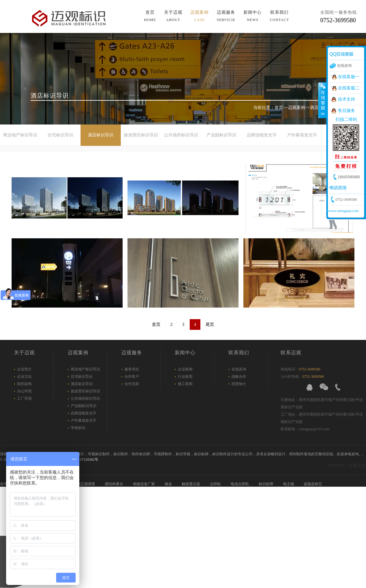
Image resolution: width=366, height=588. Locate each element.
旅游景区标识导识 (141, 135)
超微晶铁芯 (313, 484)
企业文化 (24, 377)
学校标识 (78, 428)
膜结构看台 (115, 484)
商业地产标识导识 (20, 135)
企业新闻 (185, 369)
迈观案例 (296, 108)
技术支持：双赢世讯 (347, 465)
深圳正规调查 (85, 484)
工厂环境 (24, 399)
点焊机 (216, 484)
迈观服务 (132, 353)
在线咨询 (239, 369)
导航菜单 (283, 12)
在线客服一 (349, 77)
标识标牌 (266, 484)
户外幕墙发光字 (302, 135)
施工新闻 (185, 384)
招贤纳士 (239, 384)
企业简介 (24, 369)
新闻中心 (185, 353)
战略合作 (239, 377)
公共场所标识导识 (181, 135)
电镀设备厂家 (144, 484)
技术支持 (346, 99)
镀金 (169, 484)
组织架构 (24, 384)
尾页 (210, 325)
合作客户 (132, 377)
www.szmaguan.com (343, 211)
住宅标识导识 (60, 135)
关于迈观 (24, 353)
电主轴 (289, 484)
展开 (322, 100)
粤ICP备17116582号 (82, 460)
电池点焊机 (240, 484)
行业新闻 (185, 377)
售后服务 (346, 111)
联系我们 (239, 353)
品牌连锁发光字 (262, 135)
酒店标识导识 (101, 135)
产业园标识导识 (221, 135)
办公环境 (24, 391)
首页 (279, 108)
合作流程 (132, 384)
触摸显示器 (191, 484)
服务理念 (132, 369)
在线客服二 (349, 88)
